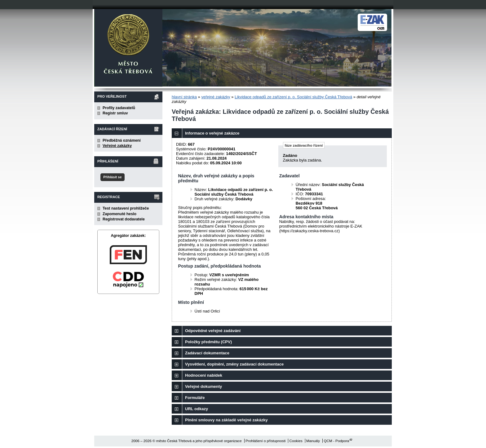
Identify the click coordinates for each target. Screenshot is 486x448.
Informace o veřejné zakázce (212, 133)
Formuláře (195, 398)
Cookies (296, 441)
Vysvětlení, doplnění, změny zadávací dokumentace (234, 364)
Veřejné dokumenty (203, 386)
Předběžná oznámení (122, 140)
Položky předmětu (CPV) (208, 342)
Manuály (313, 441)
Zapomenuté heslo (119, 214)
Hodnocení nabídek (204, 375)
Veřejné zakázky (117, 146)
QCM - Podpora (336, 441)
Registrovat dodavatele (124, 219)
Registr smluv (115, 113)
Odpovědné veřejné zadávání (213, 331)
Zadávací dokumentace (207, 353)
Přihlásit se (112, 177)
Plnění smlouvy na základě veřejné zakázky (226, 420)
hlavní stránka (184, 97)
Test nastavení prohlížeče (126, 208)
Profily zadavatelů (119, 108)
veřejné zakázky (216, 97)
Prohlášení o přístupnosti (265, 441)
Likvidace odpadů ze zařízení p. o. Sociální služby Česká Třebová (293, 97)
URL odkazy (197, 409)
